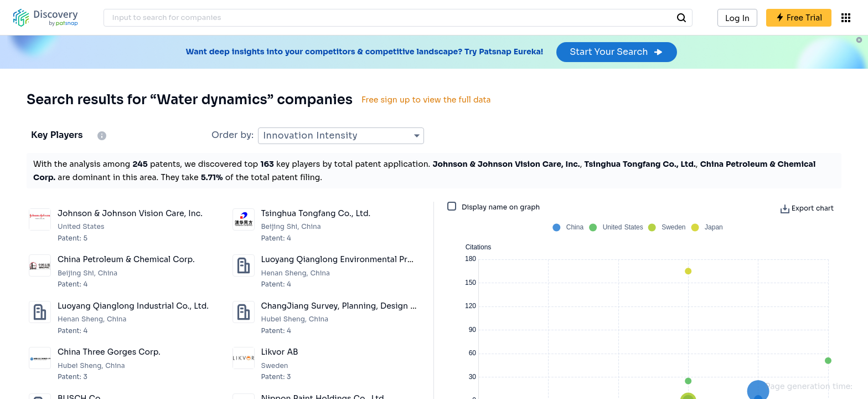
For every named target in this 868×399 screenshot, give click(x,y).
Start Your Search (616, 52)
